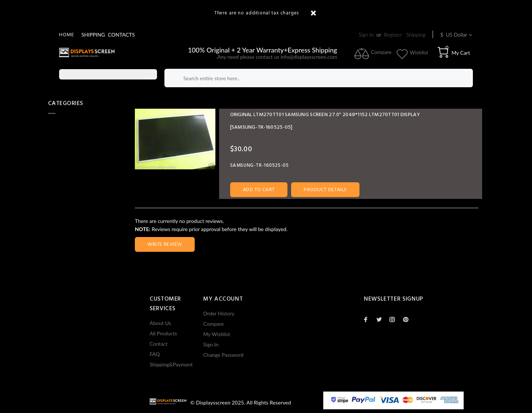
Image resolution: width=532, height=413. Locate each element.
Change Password (223, 355)
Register (393, 35)
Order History (219, 313)
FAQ (155, 354)
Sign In (366, 35)
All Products (163, 333)
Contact (159, 344)
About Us (160, 323)
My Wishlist (217, 334)
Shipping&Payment (171, 364)
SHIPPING (93, 35)
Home (66, 35)
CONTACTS (121, 35)
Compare (214, 324)
